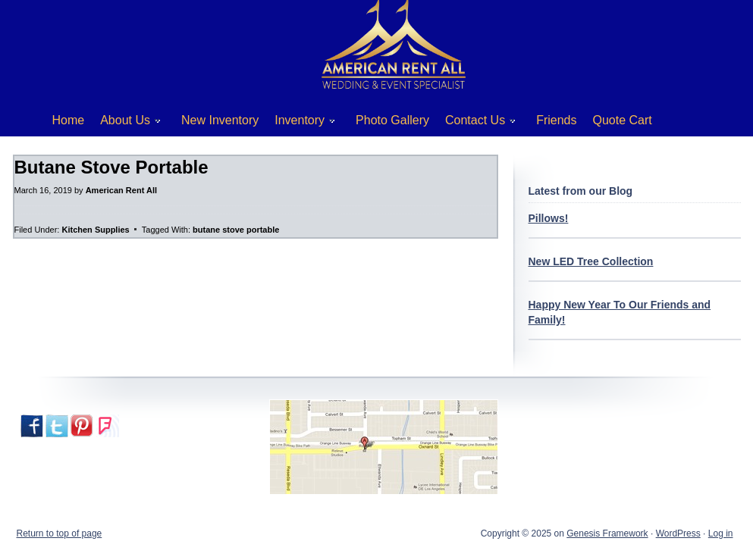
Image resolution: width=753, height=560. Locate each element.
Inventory (299, 123)
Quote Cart (623, 120)
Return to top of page (60, 533)
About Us (125, 123)
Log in (721, 533)
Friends (556, 120)
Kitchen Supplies (95, 230)
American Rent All (121, 190)
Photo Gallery (392, 120)
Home (69, 120)
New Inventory (220, 120)
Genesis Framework (607, 533)
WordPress (678, 533)
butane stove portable (236, 230)
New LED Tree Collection (591, 261)
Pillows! (549, 218)
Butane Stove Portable (111, 167)
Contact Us (475, 123)
